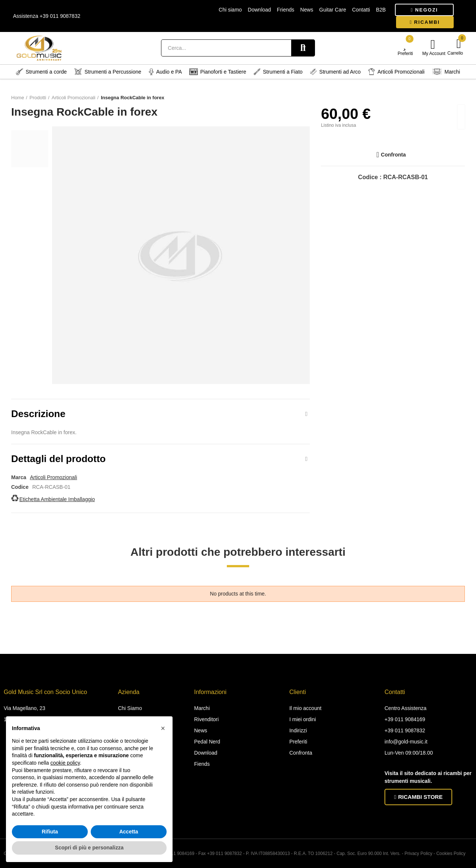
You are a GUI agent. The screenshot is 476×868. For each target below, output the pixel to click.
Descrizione (38, 414)
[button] (424, 10)
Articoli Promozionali (53, 477)
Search (303, 48)
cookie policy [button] (65, 763)
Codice (20, 487)
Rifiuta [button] (50, 832)
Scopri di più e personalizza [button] (89, 848)
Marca (19, 477)
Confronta (393, 155)
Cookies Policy (451, 854)
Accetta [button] (129, 832)
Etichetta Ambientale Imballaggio (57, 499)
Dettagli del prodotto (58, 459)
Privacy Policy (419, 854)
